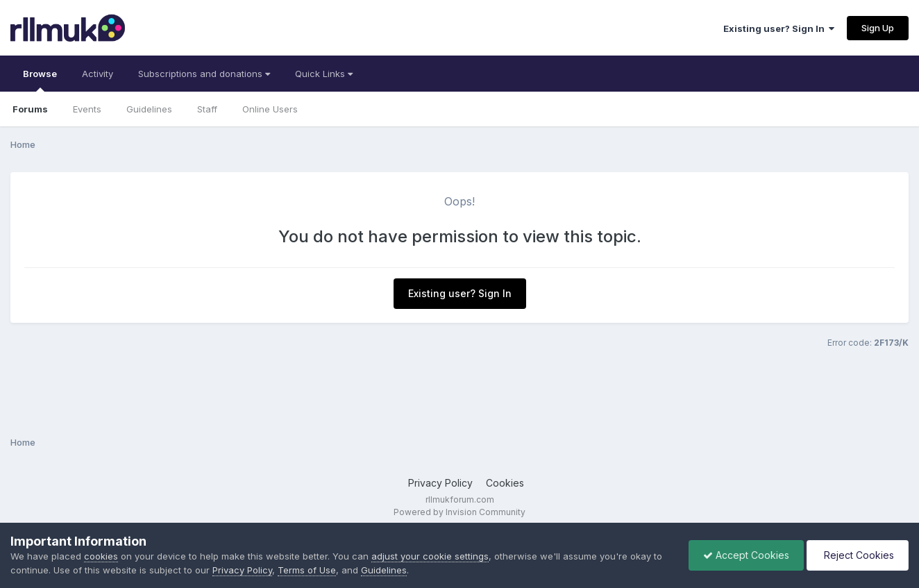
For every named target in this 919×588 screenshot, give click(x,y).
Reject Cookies (858, 555)
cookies (101, 556)
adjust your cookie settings (430, 556)
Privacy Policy (440, 483)
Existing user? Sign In (779, 28)
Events (87, 109)
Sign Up (878, 28)
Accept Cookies (746, 555)
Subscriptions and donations (204, 74)
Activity (98, 74)
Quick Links (324, 74)
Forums (30, 109)
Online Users (270, 109)
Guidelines (149, 109)
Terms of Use (307, 570)
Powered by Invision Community (459, 512)
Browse (40, 80)
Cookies (505, 483)
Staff (207, 109)
